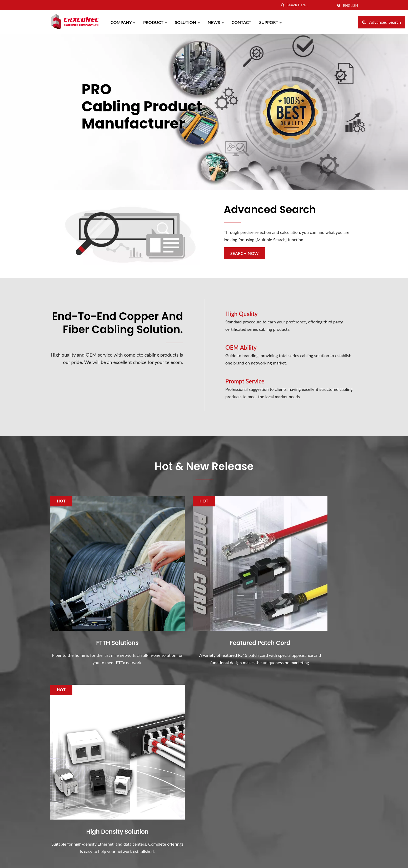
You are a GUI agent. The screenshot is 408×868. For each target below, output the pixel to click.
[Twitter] (58, 764)
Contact (242, 22)
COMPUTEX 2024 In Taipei (235, 727)
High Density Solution (309, 606)
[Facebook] (53, 764)
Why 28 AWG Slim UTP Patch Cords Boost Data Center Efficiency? (238, 756)
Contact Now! (332, 670)
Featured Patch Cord (204, 606)
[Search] (310, 5)
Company (123, 22)
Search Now (245, 253)
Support (271, 22)
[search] (282, 5)
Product (155, 22)
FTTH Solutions (99, 606)
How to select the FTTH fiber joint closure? (238, 788)
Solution (187, 22)
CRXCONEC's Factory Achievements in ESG (230, 817)
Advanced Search (271, 209)
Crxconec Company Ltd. (107, 859)
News (216, 22)
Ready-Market (345, 859)
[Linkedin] (65, 764)
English (350, 6)
